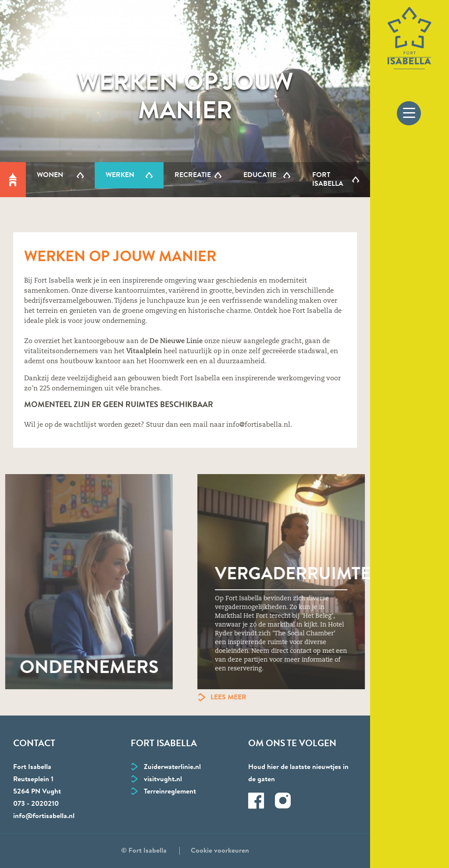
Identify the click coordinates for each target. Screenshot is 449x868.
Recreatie (193, 175)
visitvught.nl (163, 779)
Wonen (50, 175)
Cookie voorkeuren (220, 851)
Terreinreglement (170, 792)
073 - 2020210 (36, 804)
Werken (120, 175)
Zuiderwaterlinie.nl (172, 767)
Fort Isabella (328, 180)
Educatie (260, 175)
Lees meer (250, 698)
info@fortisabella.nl (44, 816)
